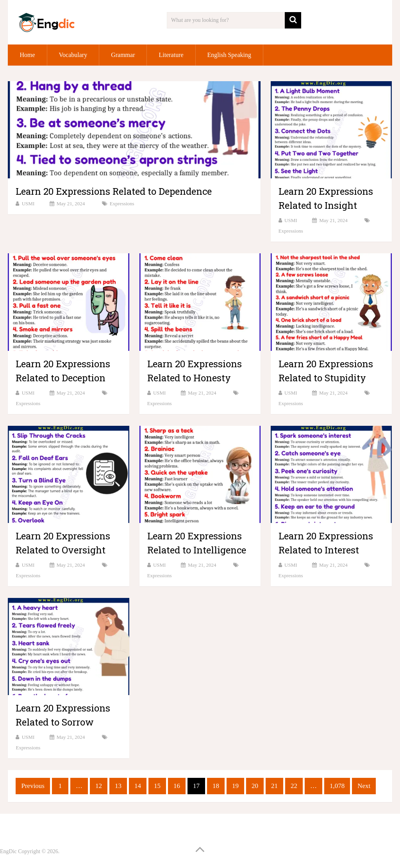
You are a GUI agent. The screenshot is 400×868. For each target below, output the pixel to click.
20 (255, 786)
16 (177, 786)
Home (27, 55)
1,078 (337, 786)
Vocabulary (73, 55)
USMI (28, 204)
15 (157, 786)
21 (274, 786)
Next (364, 786)
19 (235, 786)
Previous (33, 786)
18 (216, 786)
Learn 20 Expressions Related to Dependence (114, 191)
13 (118, 786)
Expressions (122, 204)
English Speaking (229, 55)
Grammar (123, 55)
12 (99, 786)
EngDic (8, 851)
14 (138, 786)
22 (294, 786)
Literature (171, 55)
